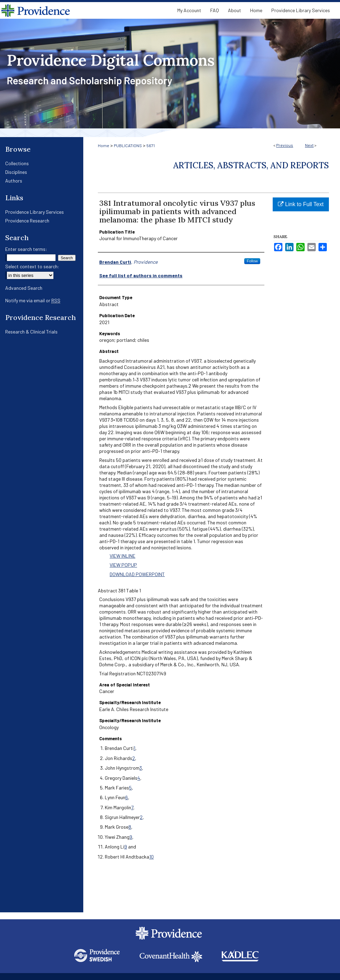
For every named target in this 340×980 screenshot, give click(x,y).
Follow (252, 261)
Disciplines (16, 172)
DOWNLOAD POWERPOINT (137, 574)
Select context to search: (32, 266)
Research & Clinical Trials (31, 332)
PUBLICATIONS (128, 145)
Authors (14, 181)
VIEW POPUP (123, 565)
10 (151, 857)
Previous (285, 145)
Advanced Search (24, 288)
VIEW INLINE (122, 556)
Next (309, 145)
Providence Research (27, 221)
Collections (17, 163)
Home (104, 145)
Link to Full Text (301, 204)
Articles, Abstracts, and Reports (251, 165)
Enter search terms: (26, 249)
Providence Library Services (35, 212)
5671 (151, 145)
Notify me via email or (33, 300)
